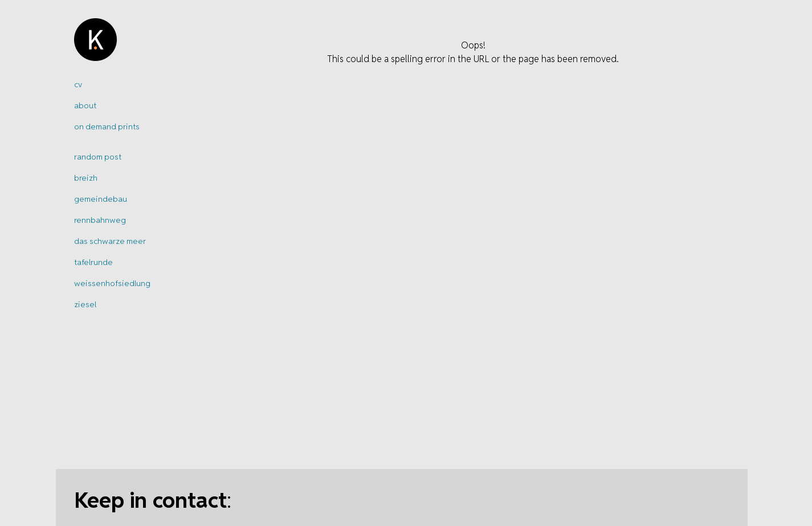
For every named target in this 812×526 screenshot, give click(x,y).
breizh (86, 178)
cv (78, 84)
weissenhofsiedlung (112, 283)
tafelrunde (93, 262)
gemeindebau (101, 199)
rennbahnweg (100, 220)
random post (98, 157)
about (85, 105)
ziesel (85, 304)
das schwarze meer (110, 241)
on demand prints (107, 127)
